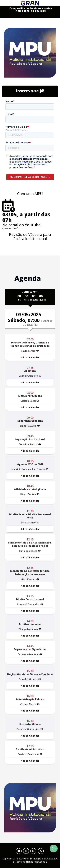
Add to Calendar (30, 357)
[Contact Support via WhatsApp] (54, 849)
